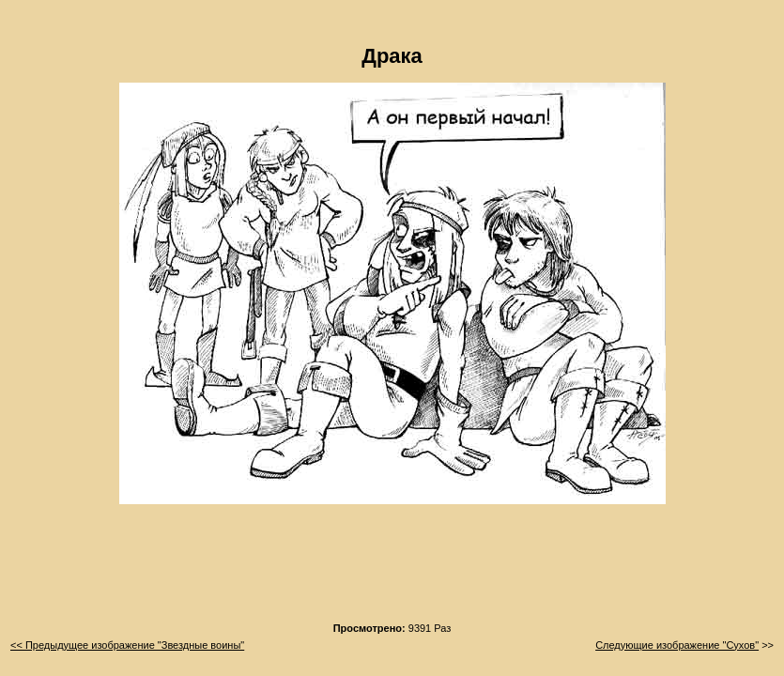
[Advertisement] (392, 569)
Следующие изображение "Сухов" (677, 645)
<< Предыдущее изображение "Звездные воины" (127, 645)
